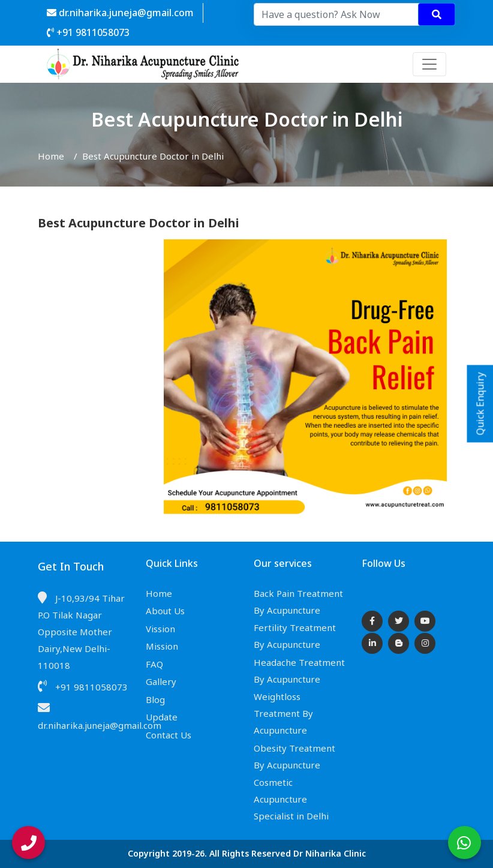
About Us (165, 611)
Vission (160, 629)
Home (51, 156)
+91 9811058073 (88, 32)
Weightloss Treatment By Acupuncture (283, 713)
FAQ (154, 664)
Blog (155, 699)
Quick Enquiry (480, 404)
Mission (162, 646)
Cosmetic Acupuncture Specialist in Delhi (291, 799)
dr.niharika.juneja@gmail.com (120, 13)
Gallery (161, 681)
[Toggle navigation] (429, 64)
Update (162, 717)
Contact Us (169, 735)
